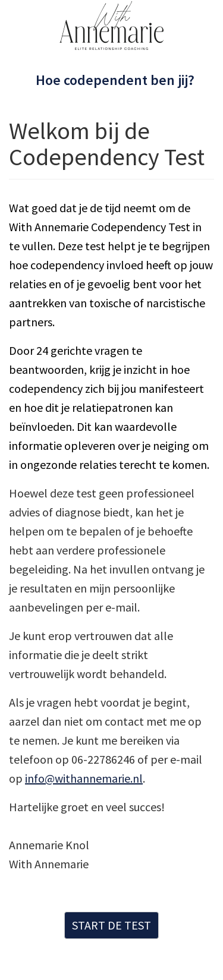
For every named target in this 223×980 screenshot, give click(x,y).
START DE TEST (111, 925)
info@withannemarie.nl (84, 778)
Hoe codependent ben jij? (115, 80)
